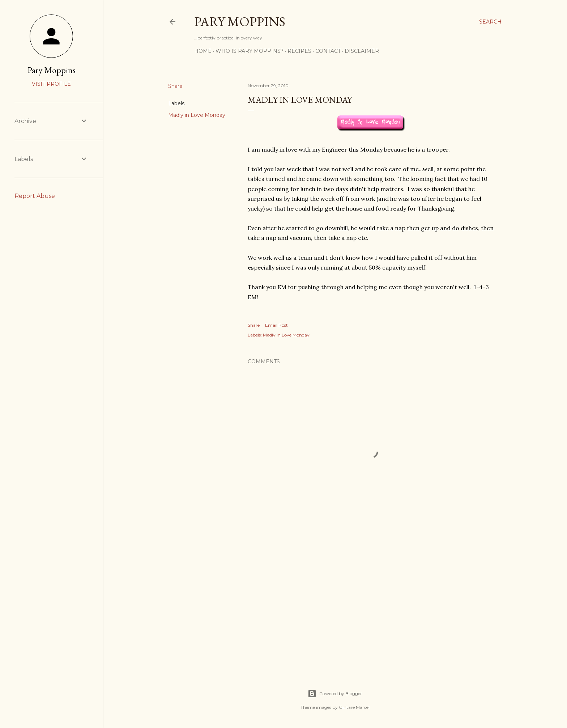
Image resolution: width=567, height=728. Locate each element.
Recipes (299, 51)
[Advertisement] (371, 602)
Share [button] (175, 86)
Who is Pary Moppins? (250, 51)
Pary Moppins (240, 22)
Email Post (276, 325)
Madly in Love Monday (197, 115)
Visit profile (51, 84)
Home (203, 51)
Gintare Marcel (354, 707)
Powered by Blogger (335, 694)
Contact (328, 51)
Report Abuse (35, 196)
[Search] (490, 22)
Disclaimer (362, 51)
